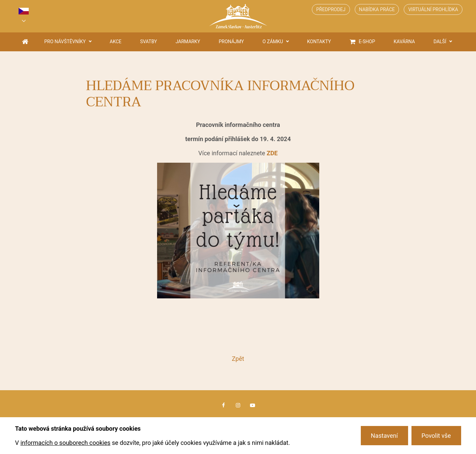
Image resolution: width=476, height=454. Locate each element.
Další (440, 42)
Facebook (223, 405)
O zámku (273, 42)
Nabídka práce (377, 9)
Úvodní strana (25, 42)
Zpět (238, 359)
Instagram (238, 405)
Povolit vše (436, 436)
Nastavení (384, 436)
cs (24, 11)
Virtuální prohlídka (433, 9)
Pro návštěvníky (65, 42)
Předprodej (331, 9)
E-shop (367, 42)
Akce (116, 42)
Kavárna (404, 42)
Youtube (253, 405)
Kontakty (319, 42)
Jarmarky (188, 42)
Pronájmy (232, 42)
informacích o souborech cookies (65, 443)
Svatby (149, 42)
